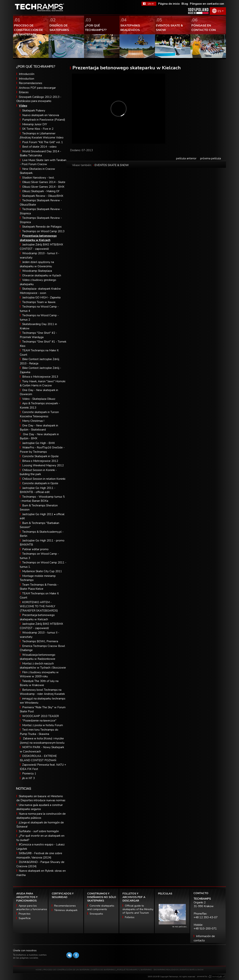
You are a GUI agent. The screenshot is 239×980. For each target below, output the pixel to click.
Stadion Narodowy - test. (38, 178)
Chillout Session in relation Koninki (44, 479)
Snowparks (96, 914)
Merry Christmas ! (33, 421)
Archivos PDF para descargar (37, 88)
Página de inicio (169, 4)
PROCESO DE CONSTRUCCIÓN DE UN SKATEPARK (66, 970)
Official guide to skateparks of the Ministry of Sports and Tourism (138, 909)
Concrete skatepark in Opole (40, 483)
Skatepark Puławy (34, 111)
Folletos (130, 917)
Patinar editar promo (35, 549)
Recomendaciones (31, 83)
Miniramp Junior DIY (35, 124)
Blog (185, 4)
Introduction (27, 79)
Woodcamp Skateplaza (37, 271)
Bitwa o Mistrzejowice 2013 (40, 377)
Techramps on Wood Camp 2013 (43, 231)
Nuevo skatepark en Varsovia (41, 115)
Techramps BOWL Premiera (40, 641)
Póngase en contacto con (207, 4)
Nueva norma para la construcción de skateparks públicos (41, 816)
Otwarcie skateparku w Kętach (42, 275)
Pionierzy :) (29, 773)
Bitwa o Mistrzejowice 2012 (40, 461)
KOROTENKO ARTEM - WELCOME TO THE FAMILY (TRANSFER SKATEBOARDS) (39, 606)
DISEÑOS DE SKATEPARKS (103, 970)
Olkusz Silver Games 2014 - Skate (44, 182)
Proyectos (25, 914)
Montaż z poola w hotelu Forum (43, 725)
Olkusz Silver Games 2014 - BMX (43, 187)
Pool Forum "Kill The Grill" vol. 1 (43, 142)
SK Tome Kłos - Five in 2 (38, 129)
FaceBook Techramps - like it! (149, 4)
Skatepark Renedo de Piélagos (42, 227)
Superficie (25, 918)
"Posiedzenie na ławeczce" (39, 721)
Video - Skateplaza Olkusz (39, 399)
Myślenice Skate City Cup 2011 (42, 571)
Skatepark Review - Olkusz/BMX (43, 196)
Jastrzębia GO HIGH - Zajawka (41, 297)
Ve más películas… (180, 927)
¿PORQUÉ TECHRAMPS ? (128, 970)
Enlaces (24, 92)
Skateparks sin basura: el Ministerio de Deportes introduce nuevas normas (41, 798)
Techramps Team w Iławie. (39, 302)
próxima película (211, 158)
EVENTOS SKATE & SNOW (112, 165)
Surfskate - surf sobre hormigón (39, 831)
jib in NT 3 (28, 778)
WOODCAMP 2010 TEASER (41, 716)
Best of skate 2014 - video (39, 147)
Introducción (27, 74)
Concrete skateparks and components (101, 907)
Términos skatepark (66, 910)
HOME (39, 970)
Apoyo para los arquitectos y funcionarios (32, 907)
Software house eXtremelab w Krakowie (216, 977)
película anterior (186, 158)
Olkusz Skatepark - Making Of (41, 191)
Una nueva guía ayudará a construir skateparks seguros (40, 807)
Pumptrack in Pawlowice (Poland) (44, 120)
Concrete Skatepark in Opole (40, 456)
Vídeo (23, 106)
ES (219, 11)
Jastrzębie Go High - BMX (39, 443)
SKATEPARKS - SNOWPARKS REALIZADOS (159, 970)
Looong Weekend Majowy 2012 (43, 465)
